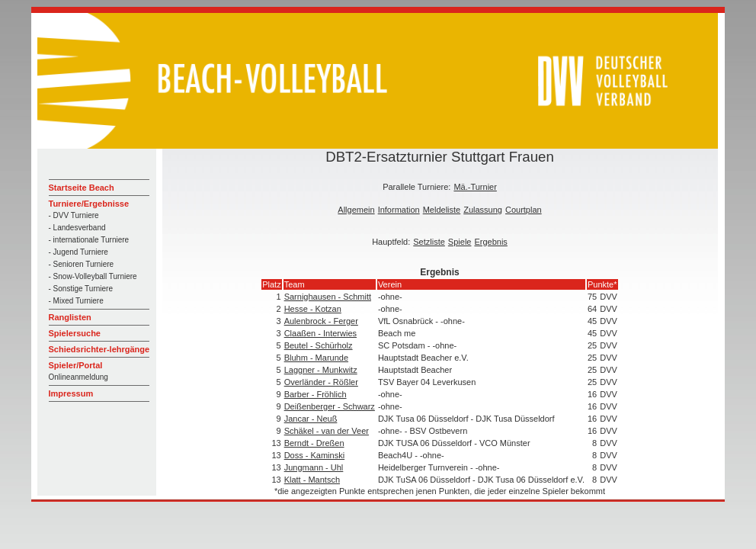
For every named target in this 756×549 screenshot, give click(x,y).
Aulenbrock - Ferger (321, 321)
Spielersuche (75, 333)
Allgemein (356, 210)
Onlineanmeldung (78, 377)
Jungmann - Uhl (314, 467)
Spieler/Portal (76, 365)
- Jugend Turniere (78, 252)
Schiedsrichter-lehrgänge (99, 349)
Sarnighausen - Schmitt (328, 297)
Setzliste (429, 242)
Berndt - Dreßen (314, 443)
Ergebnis (490, 242)
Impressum (71, 393)
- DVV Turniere (74, 215)
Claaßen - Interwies (320, 333)
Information (399, 210)
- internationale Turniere (89, 240)
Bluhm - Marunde (316, 358)
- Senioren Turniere (82, 264)
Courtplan (524, 210)
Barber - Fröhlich (316, 394)
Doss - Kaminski (314, 455)
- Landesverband (77, 228)
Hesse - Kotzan (313, 309)
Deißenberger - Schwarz (330, 406)
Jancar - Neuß (311, 419)
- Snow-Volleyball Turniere (93, 276)
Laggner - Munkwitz (321, 370)
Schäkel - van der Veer (327, 431)
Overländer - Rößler (321, 382)
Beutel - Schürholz (319, 345)
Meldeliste (442, 210)
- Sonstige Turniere (81, 289)
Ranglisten (70, 317)
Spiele (460, 242)
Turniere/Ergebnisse (89, 204)
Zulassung (483, 210)
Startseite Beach (82, 188)
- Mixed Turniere (76, 301)
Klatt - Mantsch (312, 480)
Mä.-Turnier (475, 187)
